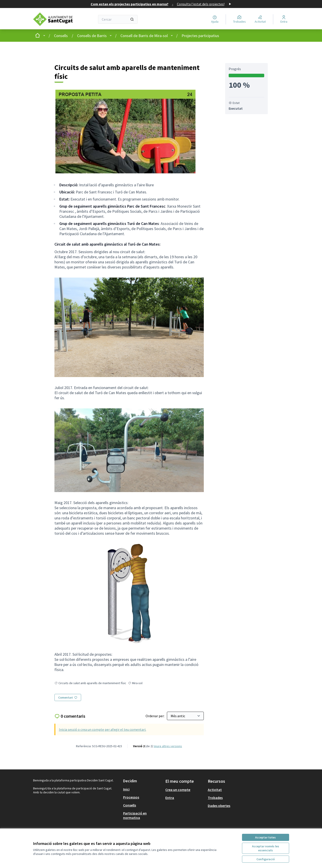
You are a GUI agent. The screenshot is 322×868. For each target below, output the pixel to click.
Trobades (215, 798)
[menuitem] (143, 789)
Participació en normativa (135, 815)
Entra (170, 798)
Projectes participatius (200, 36)
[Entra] (284, 19)
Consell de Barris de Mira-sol (144, 36)
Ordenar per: (155, 716)
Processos (131, 797)
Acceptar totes (265, 837)
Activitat (215, 790)
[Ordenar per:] (185, 716)
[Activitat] (260, 19)
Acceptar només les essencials (266, 848)
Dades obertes (219, 806)
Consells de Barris (92, 36)
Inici (126, 789)
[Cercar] (118, 19)
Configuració (266, 859)
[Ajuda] (215, 19)
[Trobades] (239, 19)
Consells (61, 36)
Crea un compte (178, 790)
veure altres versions (168, 746)
